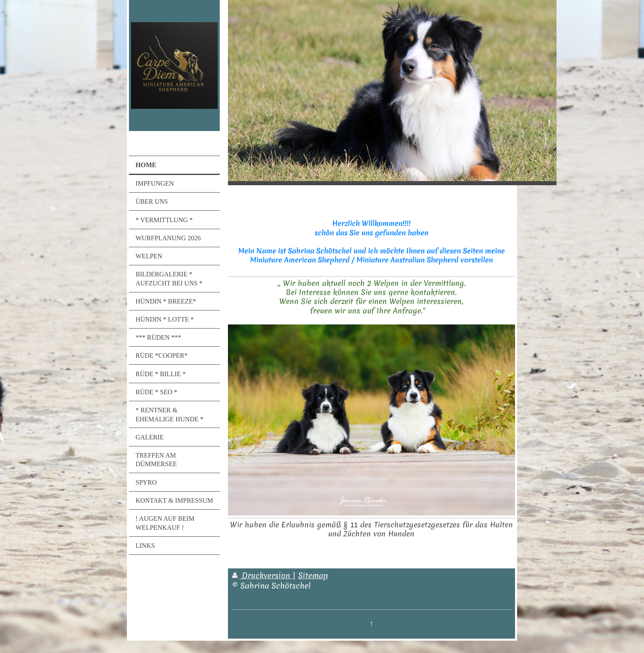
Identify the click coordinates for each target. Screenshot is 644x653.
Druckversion (262, 575)
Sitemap (313, 575)
